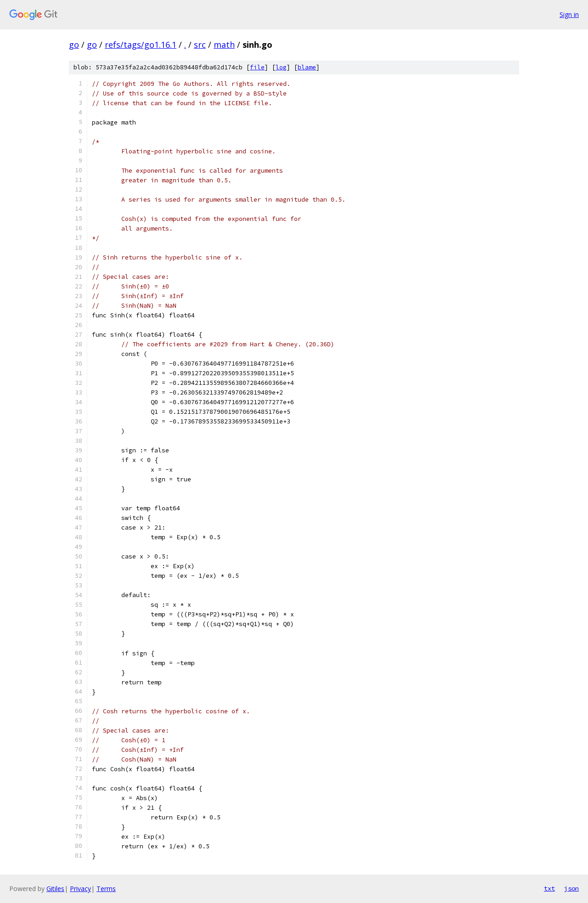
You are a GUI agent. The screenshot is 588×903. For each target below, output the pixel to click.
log (281, 67)
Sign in (569, 14)
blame (307, 67)
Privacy (80, 889)
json (571, 888)
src (200, 45)
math (224, 45)
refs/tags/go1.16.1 (141, 45)
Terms (106, 889)
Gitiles (55, 889)
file (257, 67)
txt (549, 888)
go (74, 45)
